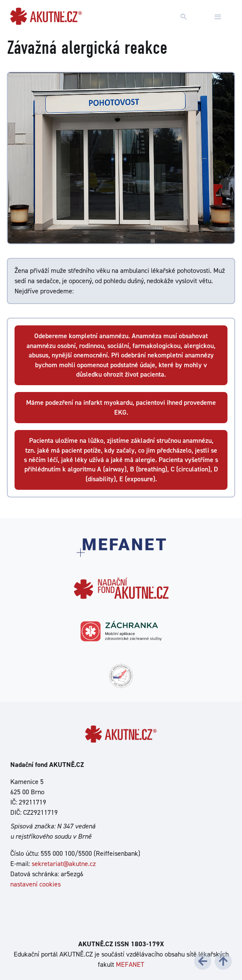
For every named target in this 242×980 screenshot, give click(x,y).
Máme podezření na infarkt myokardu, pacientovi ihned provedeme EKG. (121, 407)
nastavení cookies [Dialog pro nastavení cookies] (35, 884)
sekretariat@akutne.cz (64, 864)
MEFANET (130, 964)
